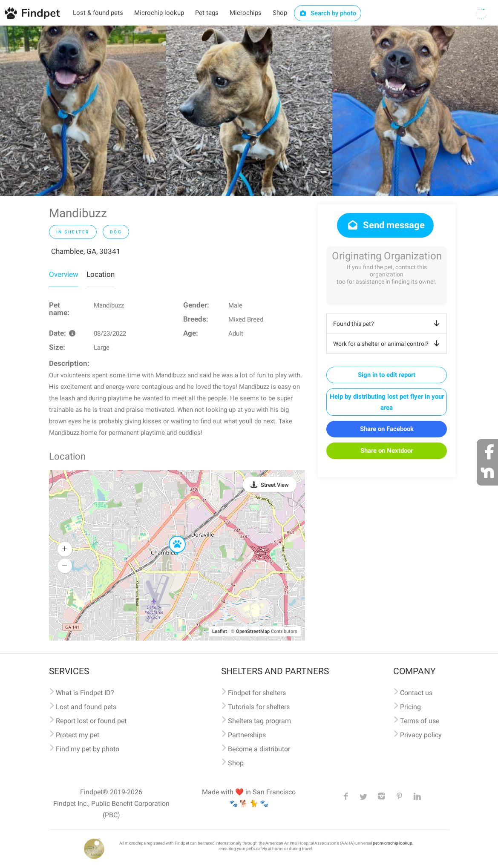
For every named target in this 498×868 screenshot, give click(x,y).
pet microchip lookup (393, 843)
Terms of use (420, 721)
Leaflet (220, 631)
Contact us (416, 693)
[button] (171, 536)
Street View (275, 485)
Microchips (246, 13)
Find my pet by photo (88, 749)
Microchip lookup (159, 13)
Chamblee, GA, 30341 (86, 251)
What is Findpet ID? (85, 693)
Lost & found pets (98, 13)
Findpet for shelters (257, 693)
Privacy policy (421, 735)
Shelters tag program (259, 721)
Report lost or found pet (91, 721)
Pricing (410, 707)
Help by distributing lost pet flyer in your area (387, 402)
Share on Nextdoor (387, 451)
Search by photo (328, 13)
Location (101, 274)
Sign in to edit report (387, 375)
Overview (64, 274)
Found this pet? (388, 324)
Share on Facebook (387, 429)
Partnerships (247, 735)
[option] (83, 111)
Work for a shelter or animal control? (388, 344)
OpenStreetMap (253, 631)
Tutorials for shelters (259, 707)
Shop (280, 13)
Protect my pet (78, 735)
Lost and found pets (86, 707)
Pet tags (207, 13)
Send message (385, 225)
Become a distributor (259, 749)
